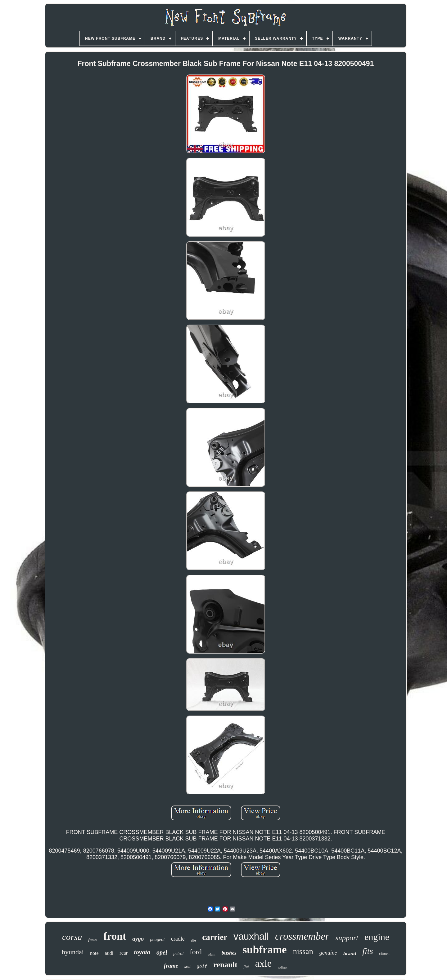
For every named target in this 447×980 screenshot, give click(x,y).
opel (162, 952)
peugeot (157, 939)
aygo (138, 939)
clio (194, 940)
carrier (215, 937)
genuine (328, 953)
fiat (246, 967)
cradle (178, 939)
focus (93, 940)
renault (225, 965)
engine (377, 937)
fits (368, 951)
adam (212, 954)
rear (124, 953)
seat (187, 967)
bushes (229, 953)
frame (171, 966)
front (115, 936)
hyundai (73, 952)
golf (202, 967)
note (94, 953)
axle (263, 963)
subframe (265, 950)
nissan (303, 951)
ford (196, 952)
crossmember (302, 936)
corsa (72, 937)
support (347, 938)
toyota (142, 952)
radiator (283, 967)
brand (350, 953)
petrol (178, 953)
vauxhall (251, 936)
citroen (384, 954)
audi (109, 953)
